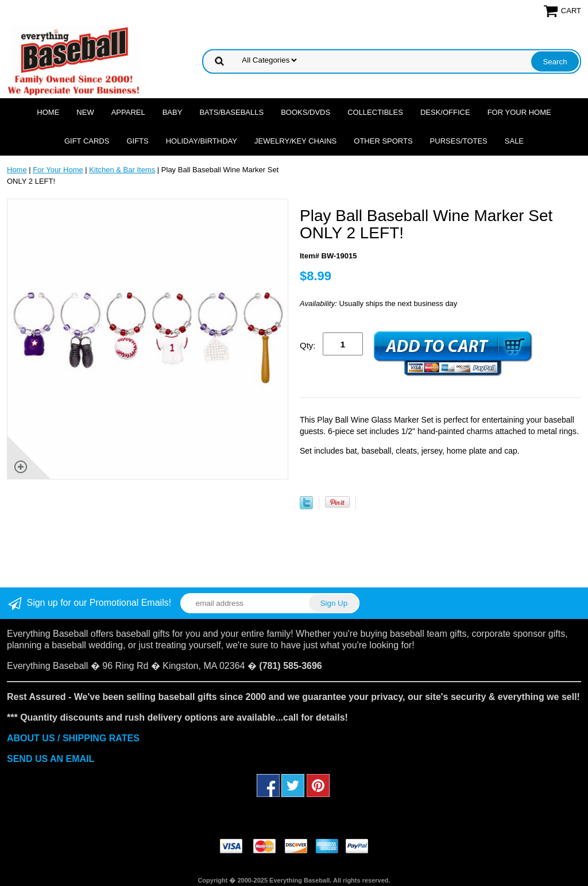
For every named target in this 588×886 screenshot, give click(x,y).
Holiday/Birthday (202, 141)
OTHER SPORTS (383, 141)
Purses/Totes (459, 141)
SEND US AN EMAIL (51, 759)
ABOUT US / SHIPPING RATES (73, 738)
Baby (173, 112)
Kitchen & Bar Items (122, 170)
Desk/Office (445, 112)
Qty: (308, 345)
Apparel (128, 112)
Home (48, 112)
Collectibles (375, 112)
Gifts (137, 141)
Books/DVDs (305, 112)
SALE (514, 141)
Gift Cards (87, 141)
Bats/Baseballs (231, 112)
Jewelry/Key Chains (295, 141)
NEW (85, 112)
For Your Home (519, 112)
